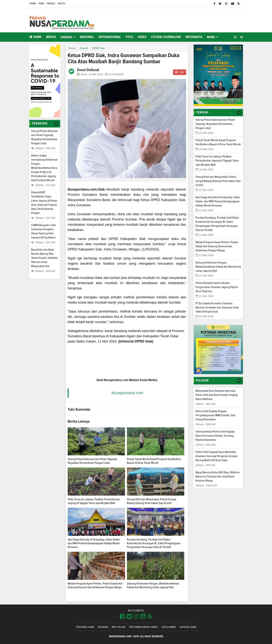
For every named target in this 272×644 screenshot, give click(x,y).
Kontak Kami (188, 627)
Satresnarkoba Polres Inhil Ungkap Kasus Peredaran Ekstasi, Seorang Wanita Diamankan (215, 436)
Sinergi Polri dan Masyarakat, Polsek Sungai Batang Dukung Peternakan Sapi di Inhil (218, 181)
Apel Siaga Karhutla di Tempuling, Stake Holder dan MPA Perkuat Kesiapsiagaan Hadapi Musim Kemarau (94, 543)
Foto (129, 37)
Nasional (87, 37)
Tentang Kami (85, 627)
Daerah (84, 48)
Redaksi (103, 627)
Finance (51, 4)
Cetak (180, 72)
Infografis (194, 37)
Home (35, 37)
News (41, 4)
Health (61, 4)
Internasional (110, 37)
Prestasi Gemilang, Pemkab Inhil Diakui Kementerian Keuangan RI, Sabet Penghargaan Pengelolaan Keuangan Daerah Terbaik (154, 543)
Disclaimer (169, 627)
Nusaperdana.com (127, 393)
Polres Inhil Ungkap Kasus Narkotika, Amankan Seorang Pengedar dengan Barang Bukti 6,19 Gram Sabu (217, 456)
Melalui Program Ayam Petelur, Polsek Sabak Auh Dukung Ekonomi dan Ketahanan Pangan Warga (217, 246)
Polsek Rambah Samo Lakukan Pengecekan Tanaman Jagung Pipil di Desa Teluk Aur (217, 287)
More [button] (211, 37)
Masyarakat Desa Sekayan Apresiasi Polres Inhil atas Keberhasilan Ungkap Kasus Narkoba (217, 395)
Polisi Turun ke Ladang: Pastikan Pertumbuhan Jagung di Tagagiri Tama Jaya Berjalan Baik (217, 161)
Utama (33, 4)
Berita (51, 37)
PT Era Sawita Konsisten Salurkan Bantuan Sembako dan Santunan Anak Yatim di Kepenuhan (217, 307)
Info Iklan (119, 627)
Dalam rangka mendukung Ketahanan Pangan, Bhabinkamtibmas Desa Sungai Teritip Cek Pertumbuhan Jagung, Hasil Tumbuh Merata (44, 168)
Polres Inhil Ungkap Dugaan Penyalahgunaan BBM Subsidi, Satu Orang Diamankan (215, 415)
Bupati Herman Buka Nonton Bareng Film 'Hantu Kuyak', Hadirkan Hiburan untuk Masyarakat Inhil (44, 258)
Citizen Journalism (166, 37)
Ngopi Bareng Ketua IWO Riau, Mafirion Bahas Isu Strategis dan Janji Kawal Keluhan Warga (218, 476)
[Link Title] (122, 617)
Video (142, 37)
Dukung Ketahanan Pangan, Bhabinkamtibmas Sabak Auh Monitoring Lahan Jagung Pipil (218, 267)
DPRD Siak (99, 48)
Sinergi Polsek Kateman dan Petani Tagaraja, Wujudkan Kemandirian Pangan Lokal (215, 124)
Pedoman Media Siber (143, 627)
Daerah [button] (66, 37)
